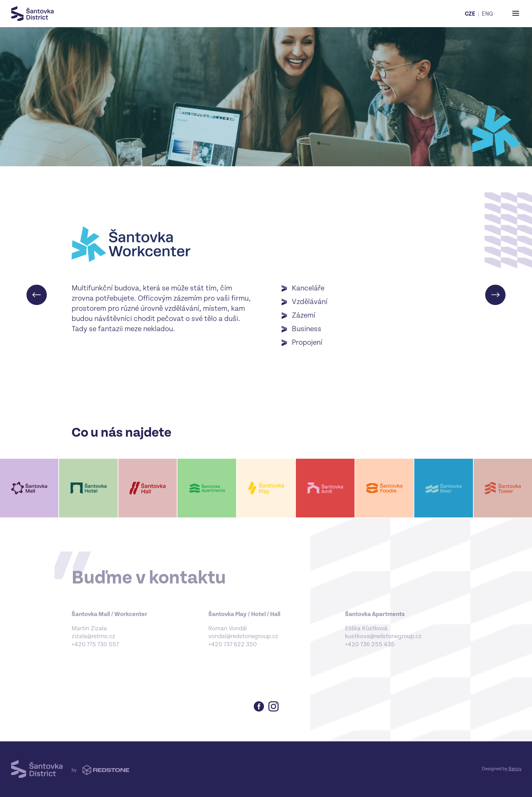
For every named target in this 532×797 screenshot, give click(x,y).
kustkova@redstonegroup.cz (383, 641)
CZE (470, 14)
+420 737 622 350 (233, 649)
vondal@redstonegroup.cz (243, 641)
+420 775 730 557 (95, 649)
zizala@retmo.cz (93, 641)
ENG (487, 14)
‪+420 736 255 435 (370, 649)
